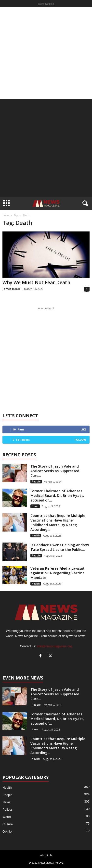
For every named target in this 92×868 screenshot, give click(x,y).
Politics (7, 810)
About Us (46, 855)
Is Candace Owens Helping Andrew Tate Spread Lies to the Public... (60, 547)
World (7, 817)
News (35, 506)
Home (6, 215)
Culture (8, 824)
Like (83, 429)
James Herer (11, 289)
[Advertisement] (46, 53)
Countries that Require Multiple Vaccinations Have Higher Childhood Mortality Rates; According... (58, 523)
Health (36, 535)
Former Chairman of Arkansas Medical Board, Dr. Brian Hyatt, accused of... (57, 496)
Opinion (8, 831)
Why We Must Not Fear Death (36, 282)
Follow (80, 440)
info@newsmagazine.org (55, 646)
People (36, 481)
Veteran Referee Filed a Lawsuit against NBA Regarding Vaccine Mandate (58, 573)
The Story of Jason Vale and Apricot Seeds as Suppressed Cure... (55, 471)
